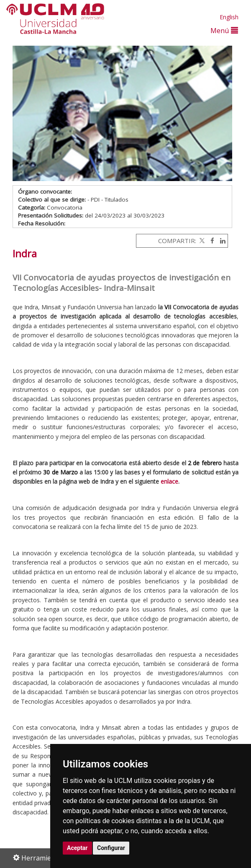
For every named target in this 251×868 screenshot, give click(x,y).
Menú (224, 30)
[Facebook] (210, 241)
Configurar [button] (111, 848)
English (229, 17)
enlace (169, 481)
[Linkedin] (221, 241)
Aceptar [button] (77, 848)
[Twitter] (201, 241)
